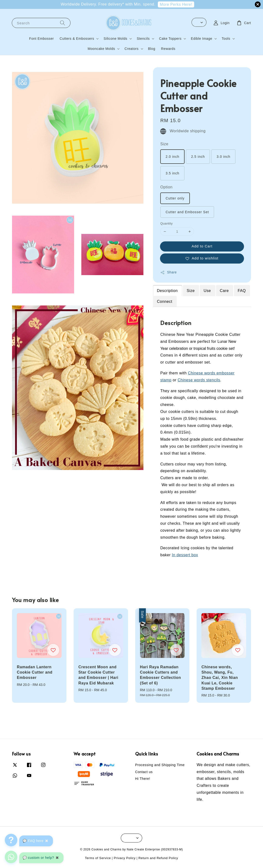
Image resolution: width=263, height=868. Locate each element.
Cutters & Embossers (77, 39)
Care (224, 291)
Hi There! (143, 779)
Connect (165, 301)
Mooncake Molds (101, 49)
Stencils (143, 39)
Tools (226, 39)
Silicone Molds (115, 39)
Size (164, 144)
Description (167, 291)
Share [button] (168, 272)
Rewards (168, 49)
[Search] (63, 23)
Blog (152, 49)
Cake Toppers (170, 39)
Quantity (167, 223)
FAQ (242, 291)
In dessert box (185, 555)
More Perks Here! (176, 4)
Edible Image (202, 39)
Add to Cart (202, 246)
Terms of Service (98, 858)
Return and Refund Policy (158, 858)
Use (207, 291)
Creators (131, 49)
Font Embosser (42, 39)
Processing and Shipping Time (160, 765)
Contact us (144, 772)
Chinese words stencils (199, 380)
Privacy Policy (125, 858)
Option (166, 187)
